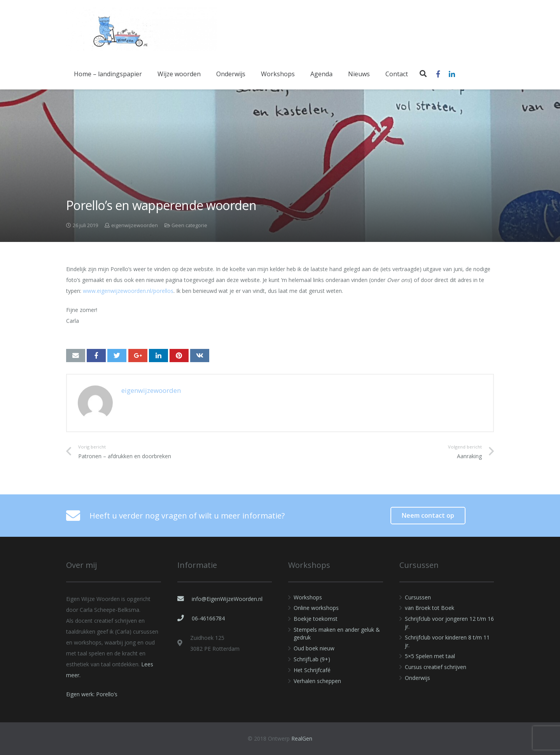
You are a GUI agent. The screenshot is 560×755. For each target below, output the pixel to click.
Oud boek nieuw (314, 648)
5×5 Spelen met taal (430, 656)
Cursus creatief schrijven (436, 667)
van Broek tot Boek (430, 608)
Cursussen (418, 597)
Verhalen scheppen (317, 681)
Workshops (308, 597)
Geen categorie (189, 225)
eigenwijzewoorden (135, 225)
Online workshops (316, 608)
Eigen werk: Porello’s (92, 694)
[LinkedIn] (452, 74)
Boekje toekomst (316, 619)
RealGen (302, 738)
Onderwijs (417, 678)
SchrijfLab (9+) (312, 659)
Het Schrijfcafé (312, 670)
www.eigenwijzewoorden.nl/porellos (128, 291)
